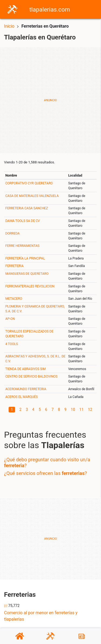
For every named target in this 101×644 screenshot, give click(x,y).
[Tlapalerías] (51, 636)
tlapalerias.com (50, 10)
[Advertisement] (50, 100)
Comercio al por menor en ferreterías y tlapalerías (41, 616)
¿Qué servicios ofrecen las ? (45, 473)
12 (90, 409)
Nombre (11, 175)
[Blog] (82, 636)
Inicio (9, 26)
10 (73, 409)
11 (82, 409)
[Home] (13, 9)
